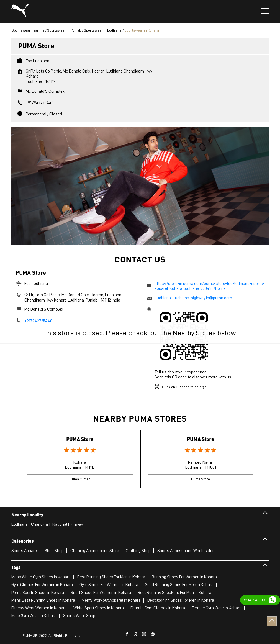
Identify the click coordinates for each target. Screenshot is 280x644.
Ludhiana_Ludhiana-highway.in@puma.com (193, 298)
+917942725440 (40, 103)
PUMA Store (80, 439)
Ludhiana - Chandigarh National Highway (47, 524)
